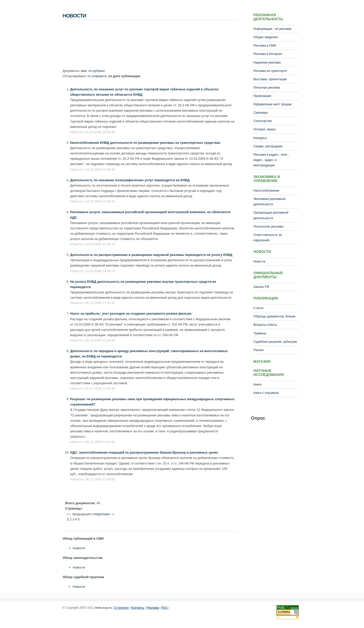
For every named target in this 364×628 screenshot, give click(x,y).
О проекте (121, 608)
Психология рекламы (269, 227)
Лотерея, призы (265, 129)
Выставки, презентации (270, 79)
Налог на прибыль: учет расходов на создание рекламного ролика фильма (131, 313)
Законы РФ (261, 287)
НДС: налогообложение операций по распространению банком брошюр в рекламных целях (144, 452)
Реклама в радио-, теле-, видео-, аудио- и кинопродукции (271, 160)
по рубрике (97, 71)
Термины (260, 333)
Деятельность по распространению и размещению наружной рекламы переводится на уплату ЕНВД (151, 255)
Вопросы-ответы (265, 325)
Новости (79, 548)
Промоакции (262, 96)
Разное (259, 350)
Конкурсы (260, 138)
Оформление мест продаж (273, 104)
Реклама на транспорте (270, 71)
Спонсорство (263, 121)
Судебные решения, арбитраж (275, 342)
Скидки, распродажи (268, 146)
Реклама (153, 608)
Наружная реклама (267, 63)
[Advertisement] (155, 46)
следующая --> (103, 514)
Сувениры (261, 113)
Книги (258, 384)
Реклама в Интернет (268, 54)
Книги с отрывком (266, 393)
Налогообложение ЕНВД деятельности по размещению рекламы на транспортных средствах (145, 143)
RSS (164, 608)
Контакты (138, 608)
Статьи (258, 308)
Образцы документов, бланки (275, 316)
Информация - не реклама (272, 29)
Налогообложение (267, 191)
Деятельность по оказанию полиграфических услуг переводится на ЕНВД (130, 180)
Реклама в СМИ (265, 46)
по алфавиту (97, 76)
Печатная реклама (267, 88)
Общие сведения (266, 37)
